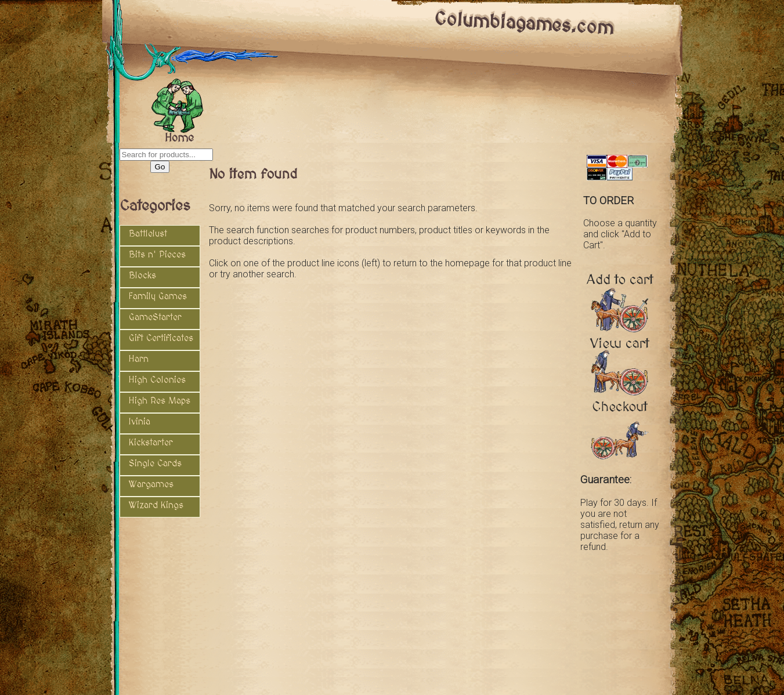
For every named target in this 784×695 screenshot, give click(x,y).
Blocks (142, 276)
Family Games (158, 296)
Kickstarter (151, 443)
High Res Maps (160, 401)
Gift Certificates (161, 338)
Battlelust (148, 234)
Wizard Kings (156, 505)
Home (179, 136)
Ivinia (140, 422)
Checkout (620, 411)
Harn (139, 359)
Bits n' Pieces (157, 255)
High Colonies (157, 380)
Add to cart (620, 284)
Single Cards (155, 464)
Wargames (151, 484)
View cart (619, 348)
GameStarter (155, 317)
